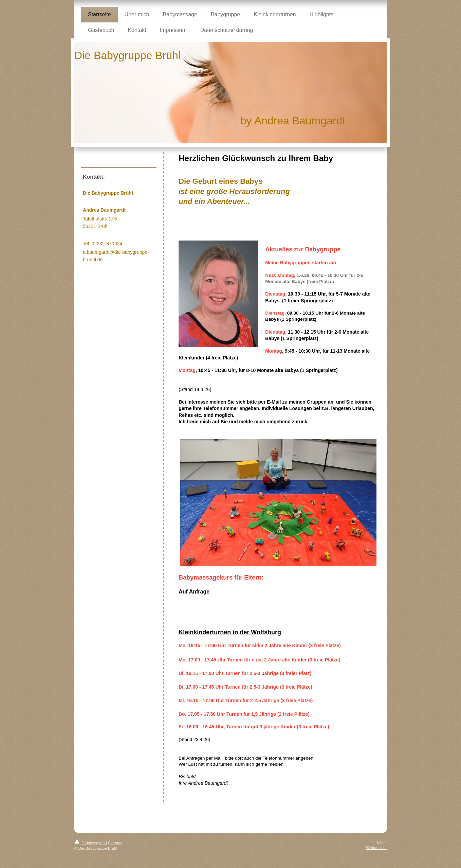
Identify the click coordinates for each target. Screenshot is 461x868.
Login (382, 842)
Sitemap (115, 843)
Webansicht (376, 847)
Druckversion (90, 843)
